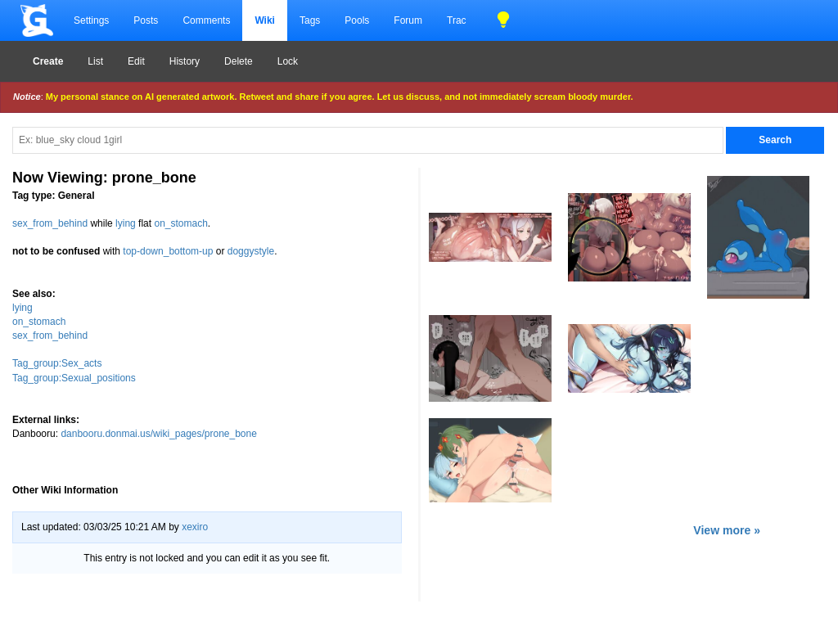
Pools (357, 20)
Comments (206, 20)
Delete (239, 61)
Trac (457, 20)
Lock (288, 61)
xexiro (195, 527)
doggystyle (251, 251)
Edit (136, 61)
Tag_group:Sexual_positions (74, 378)
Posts (146, 20)
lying (126, 223)
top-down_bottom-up (168, 251)
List (95, 61)
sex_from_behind (50, 223)
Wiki (265, 20)
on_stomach (180, 223)
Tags (310, 20)
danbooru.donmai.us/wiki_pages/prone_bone (159, 434)
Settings (91, 20)
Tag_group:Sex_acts (57, 363)
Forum (408, 20)
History (185, 61)
